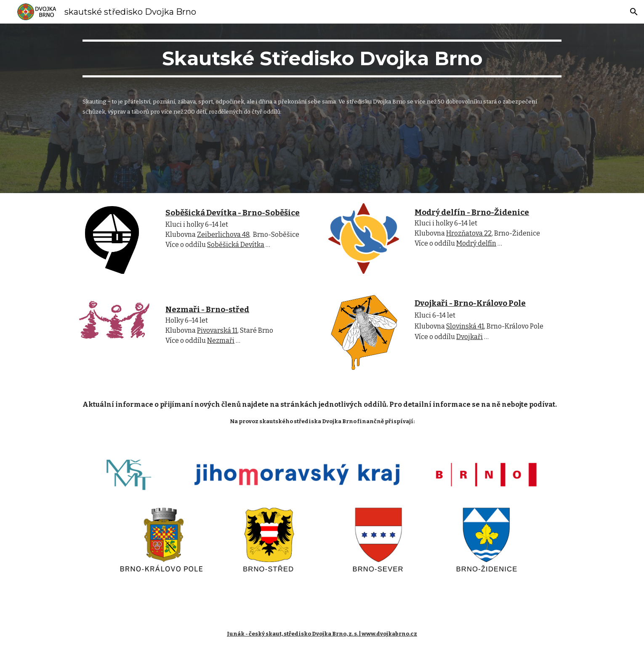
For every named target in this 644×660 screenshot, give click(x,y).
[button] (634, 12)
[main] (322, 62)
